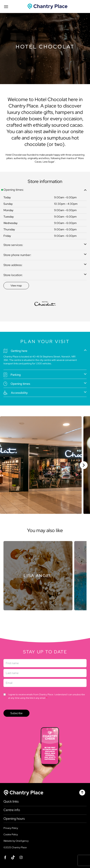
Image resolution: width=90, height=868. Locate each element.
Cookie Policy (11, 834)
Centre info (12, 810)
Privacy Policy (11, 828)
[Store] (38, 576)
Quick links (11, 802)
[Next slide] (84, 465)
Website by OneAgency (16, 841)
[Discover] (16, 286)
